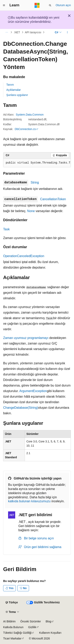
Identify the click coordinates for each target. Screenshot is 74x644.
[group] (37, 163)
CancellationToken (53, 199)
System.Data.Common (30, 115)
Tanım (10, 85)
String (35, 182)
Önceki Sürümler (31, 621)
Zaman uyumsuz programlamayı (26, 338)
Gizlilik (32, 627)
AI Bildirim (9, 621)
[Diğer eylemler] (67, 32)
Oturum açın (63, 5)
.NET (17, 32)
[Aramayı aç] (50, 5)
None (31, 211)
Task (6, 229)
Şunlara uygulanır (17, 95)
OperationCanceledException (24, 256)
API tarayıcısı (33, 32)
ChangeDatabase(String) (21, 408)
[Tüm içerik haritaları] (7, 32)
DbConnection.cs (25, 129)
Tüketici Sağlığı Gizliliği (17, 633)
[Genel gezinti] (4, 5)
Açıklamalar (14, 90)
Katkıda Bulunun (13, 627)
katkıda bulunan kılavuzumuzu (29, 501)
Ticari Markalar (12, 638)
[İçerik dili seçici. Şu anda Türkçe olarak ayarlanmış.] (12, 603)
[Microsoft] (37, 5)
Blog (48, 621)
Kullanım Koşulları (50, 633)
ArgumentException (33, 391)
